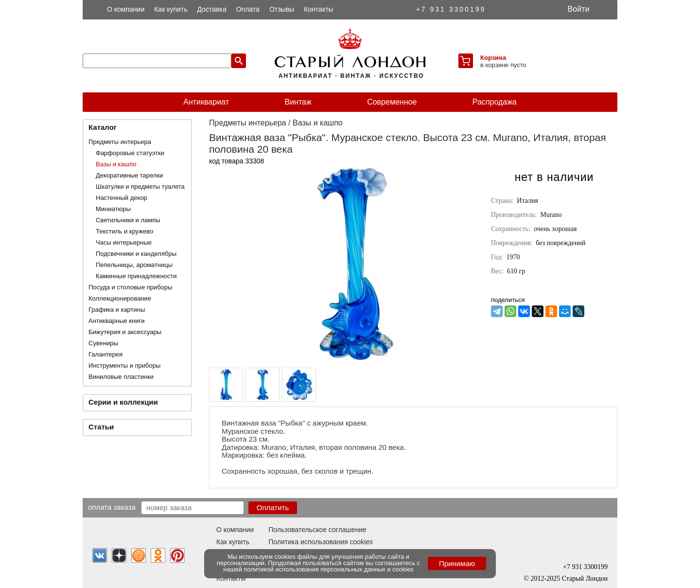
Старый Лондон (585, 579)
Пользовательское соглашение (317, 530)
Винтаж (298, 102)
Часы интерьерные (124, 242)
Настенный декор (122, 198)
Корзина (493, 58)
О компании (126, 9)
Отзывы (282, 9)
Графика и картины (117, 310)
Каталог (103, 127)
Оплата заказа (112, 507)
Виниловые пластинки (121, 377)
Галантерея (105, 354)
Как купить (171, 9)
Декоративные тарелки (129, 175)
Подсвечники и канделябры (136, 254)
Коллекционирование (120, 298)
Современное (392, 102)
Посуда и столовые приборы (131, 287)
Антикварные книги (116, 321)
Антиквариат (206, 102)
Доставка (212, 9)
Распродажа (495, 102)
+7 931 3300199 (451, 9)
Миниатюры (113, 209)
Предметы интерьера (120, 142)
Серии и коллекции (123, 402)
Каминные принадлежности (136, 276)
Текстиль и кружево (124, 231)
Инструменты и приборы (124, 365)
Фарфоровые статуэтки (130, 153)
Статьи (101, 427)
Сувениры (103, 343)
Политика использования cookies (321, 542)
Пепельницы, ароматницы (134, 265)
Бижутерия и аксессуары (125, 332)
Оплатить (273, 508)
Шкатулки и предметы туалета (140, 187)
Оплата (248, 9)
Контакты (318, 9)
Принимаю (457, 563)
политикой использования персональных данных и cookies (329, 569)
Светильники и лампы (128, 220)
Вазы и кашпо (116, 164)
